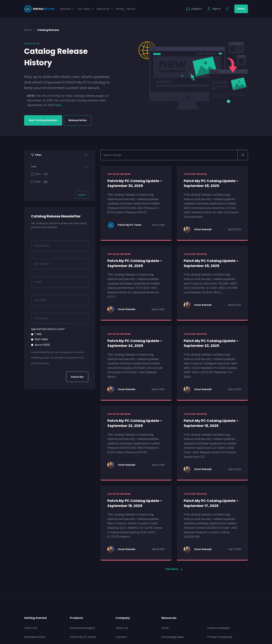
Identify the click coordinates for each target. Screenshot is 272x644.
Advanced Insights (82, 628)
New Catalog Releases (43, 120)
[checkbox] (60, 339)
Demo (241, 9)
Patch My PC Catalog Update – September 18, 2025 (135, 503)
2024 (36, 174)
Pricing (120, 9)
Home (28, 30)
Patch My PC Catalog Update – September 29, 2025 (211, 183)
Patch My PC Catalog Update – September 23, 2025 (211, 343)
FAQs (165, 628)
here (58, 105)
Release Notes (78, 120)
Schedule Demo (35, 637)
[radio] (60, 334)
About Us (122, 628)
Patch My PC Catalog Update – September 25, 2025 (211, 263)
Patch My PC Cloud (83, 637)
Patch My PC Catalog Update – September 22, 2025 (135, 423)
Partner (131, 9)
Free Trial (31, 628)
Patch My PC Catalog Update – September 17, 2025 (211, 503)
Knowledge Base (173, 637)
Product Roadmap (220, 637)
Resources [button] (105, 9)
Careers (121, 637)
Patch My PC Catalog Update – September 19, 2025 (211, 423)
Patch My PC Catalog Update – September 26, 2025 (135, 263)
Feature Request (219, 628)
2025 (36, 182)
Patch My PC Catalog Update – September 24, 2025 (135, 343)
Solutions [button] (67, 9)
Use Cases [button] (86, 9)
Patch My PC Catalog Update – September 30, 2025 (135, 183)
